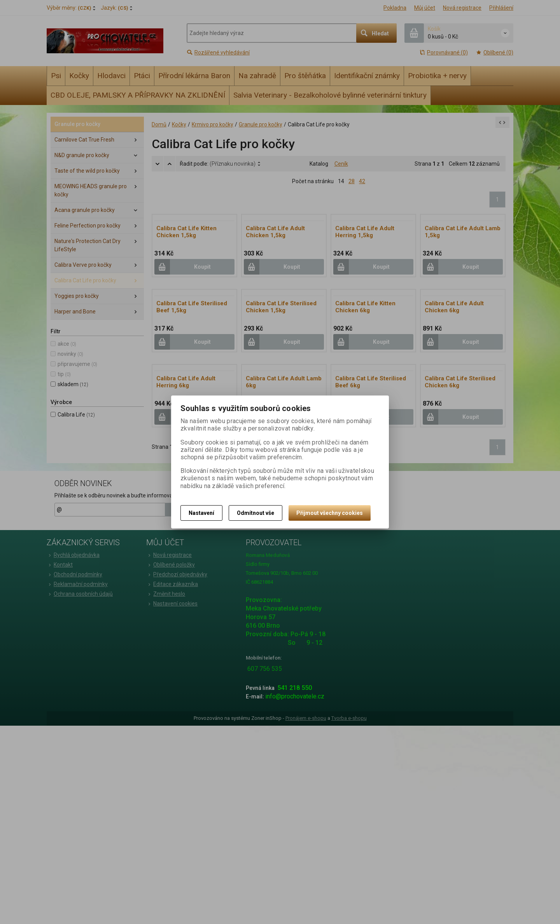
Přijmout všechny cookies (330, 513)
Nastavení (201, 513)
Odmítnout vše (255, 513)
